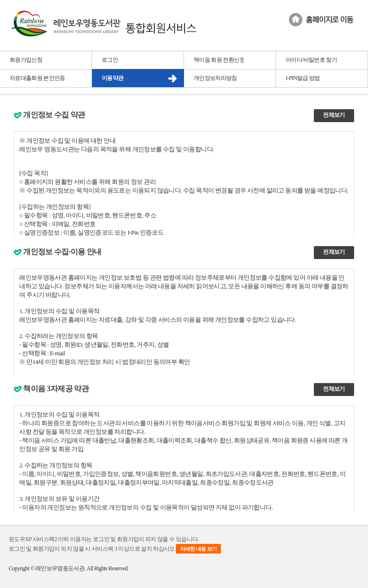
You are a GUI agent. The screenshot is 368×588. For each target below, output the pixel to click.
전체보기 (334, 115)
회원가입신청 (26, 60)
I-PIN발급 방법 (303, 78)
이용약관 (112, 78)
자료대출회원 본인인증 (37, 78)
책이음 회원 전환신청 (219, 60)
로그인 (110, 60)
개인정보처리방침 (215, 78)
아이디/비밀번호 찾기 (311, 60)
